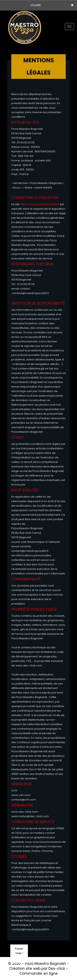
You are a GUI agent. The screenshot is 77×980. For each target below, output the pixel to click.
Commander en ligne (39, 973)
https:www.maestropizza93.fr (40, 204)
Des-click (57, 968)
